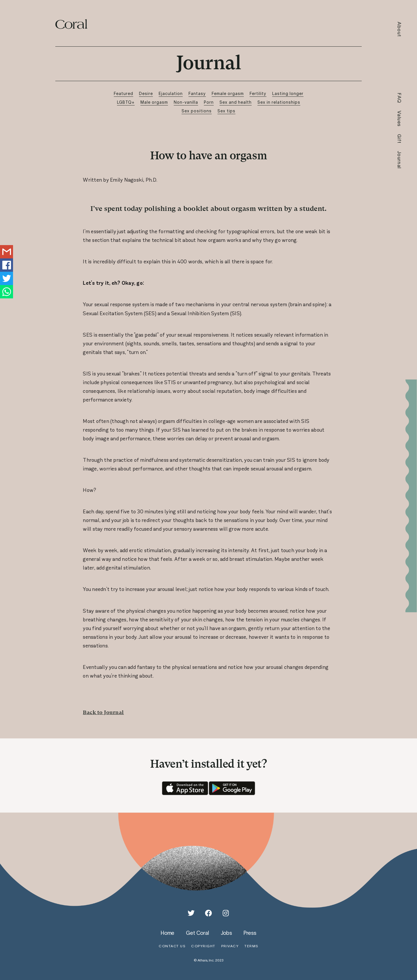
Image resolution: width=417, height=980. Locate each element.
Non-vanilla (186, 102)
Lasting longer (288, 93)
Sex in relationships (279, 102)
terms (251, 946)
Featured (124, 93)
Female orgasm (228, 93)
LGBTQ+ (126, 102)
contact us (172, 946)
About (399, 29)
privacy (230, 946)
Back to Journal (103, 712)
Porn (209, 102)
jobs (226, 933)
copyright (203, 946)
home (168, 933)
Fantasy (197, 93)
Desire (146, 93)
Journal (399, 160)
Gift (399, 139)
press (250, 933)
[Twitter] (191, 913)
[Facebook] (209, 913)
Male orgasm (154, 102)
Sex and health (236, 102)
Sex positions (197, 111)
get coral (197, 933)
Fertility (258, 93)
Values (399, 119)
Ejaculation (171, 93)
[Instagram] (226, 913)
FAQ (399, 98)
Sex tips (226, 111)
